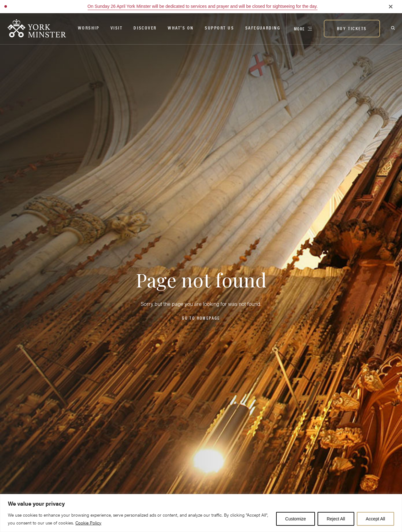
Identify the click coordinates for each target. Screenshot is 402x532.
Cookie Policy (88, 523)
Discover (145, 27)
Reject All (336, 519)
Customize (296, 519)
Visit (117, 27)
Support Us (220, 27)
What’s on (181, 27)
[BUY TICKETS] (352, 29)
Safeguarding (263, 27)
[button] (6, 7)
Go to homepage (201, 318)
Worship (89, 27)
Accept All (375, 519)
